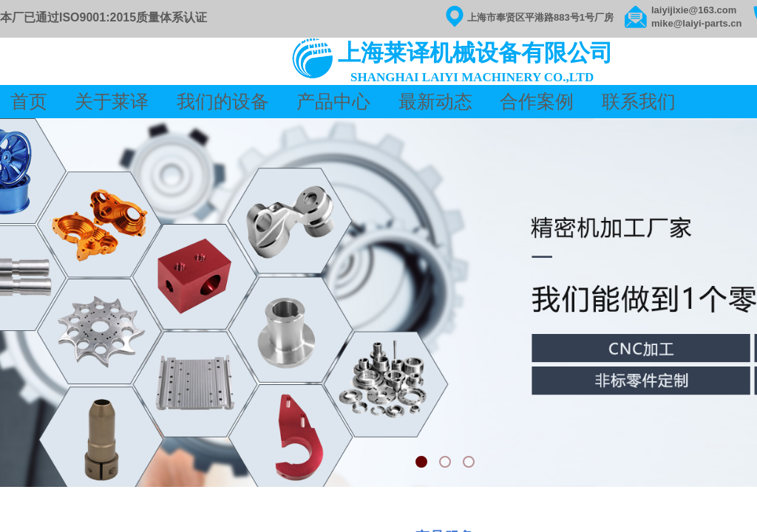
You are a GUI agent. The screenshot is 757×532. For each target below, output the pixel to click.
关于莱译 (114, 102)
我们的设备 (223, 102)
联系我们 (639, 102)
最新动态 (435, 102)
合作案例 (537, 102)
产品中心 (333, 102)
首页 (31, 102)
